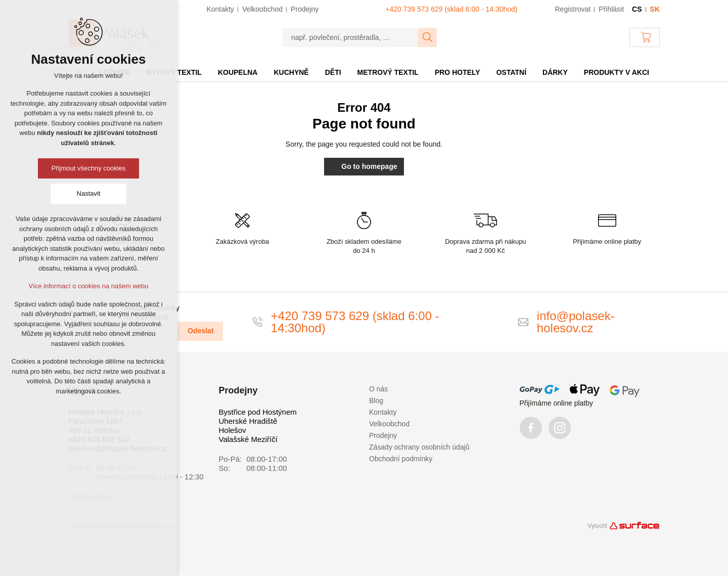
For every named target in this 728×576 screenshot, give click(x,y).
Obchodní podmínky (401, 459)
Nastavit (89, 193)
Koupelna (238, 72)
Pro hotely (458, 72)
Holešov (233, 430)
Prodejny (383, 435)
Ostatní (511, 72)
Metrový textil (388, 72)
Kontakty (383, 412)
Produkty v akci (617, 72)
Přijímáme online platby (557, 403)
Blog (376, 401)
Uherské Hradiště (248, 421)
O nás (378, 389)
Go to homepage (364, 166)
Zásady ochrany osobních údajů (419, 447)
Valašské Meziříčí (248, 439)
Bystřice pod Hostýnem (258, 412)
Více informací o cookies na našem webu (88, 286)
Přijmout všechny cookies (89, 168)
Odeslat (200, 331)
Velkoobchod (389, 424)
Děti (333, 72)
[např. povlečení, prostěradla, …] (351, 37)
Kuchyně (291, 72)
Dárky (555, 72)
